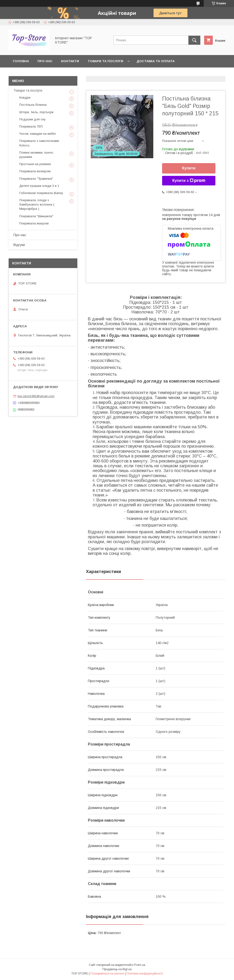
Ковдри (25, 97)
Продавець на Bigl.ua (117, 969)
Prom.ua (140, 965)
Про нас (45, 61)
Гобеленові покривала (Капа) (41, 193)
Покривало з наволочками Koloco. (39, 143)
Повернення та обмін (33, 74)
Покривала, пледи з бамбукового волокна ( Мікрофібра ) (37, 204)
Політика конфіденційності (145, 974)
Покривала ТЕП (31, 126)
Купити (189, 168)
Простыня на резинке (35, 164)
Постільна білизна (33, 105)
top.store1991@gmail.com (36, 396)
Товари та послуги (105, 61)
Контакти (70, 61)
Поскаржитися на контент (107, 974)
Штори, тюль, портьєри (36, 112)
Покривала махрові (34, 223)
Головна (21, 61)
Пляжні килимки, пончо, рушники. (37, 155)
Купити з (189, 181)
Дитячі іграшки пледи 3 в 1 (39, 186)
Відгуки (19, 245)
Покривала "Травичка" (36, 179)
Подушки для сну (32, 119)
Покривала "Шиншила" (36, 216)
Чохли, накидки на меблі (37, 134)
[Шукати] (194, 40)
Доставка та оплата (156, 61)
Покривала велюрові (35, 171)
